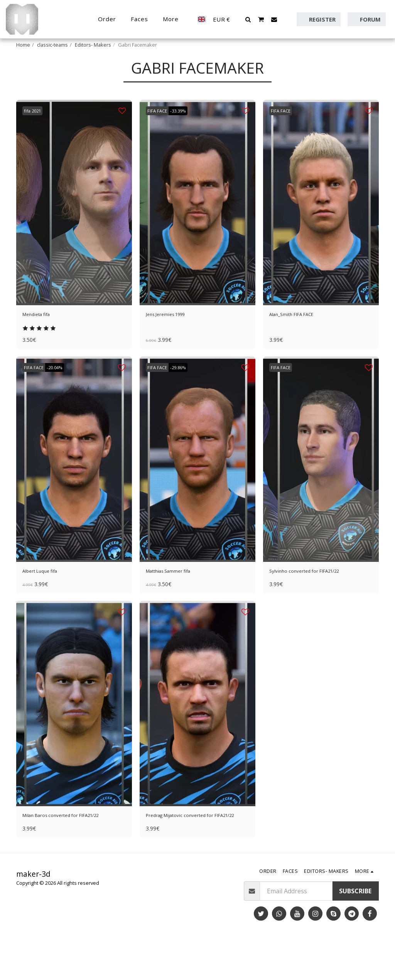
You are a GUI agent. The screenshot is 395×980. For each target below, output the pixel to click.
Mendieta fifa (41, 335)
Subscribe (355, 929)
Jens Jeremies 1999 (173, 335)
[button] (248, 19)
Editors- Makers (93, 45)
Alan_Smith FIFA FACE (300, 335)
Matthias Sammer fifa (177, 596)
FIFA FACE (160, 130)
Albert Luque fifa (46, 596)
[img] (74, 222)
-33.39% (185, 130)
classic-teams (52, 45)
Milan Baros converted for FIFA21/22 (60, 848)
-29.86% (185, 390)
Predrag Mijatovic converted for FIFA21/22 (192, 848)
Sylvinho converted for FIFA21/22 (317, 596)
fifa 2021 (35, 130)
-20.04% (62, 390)
